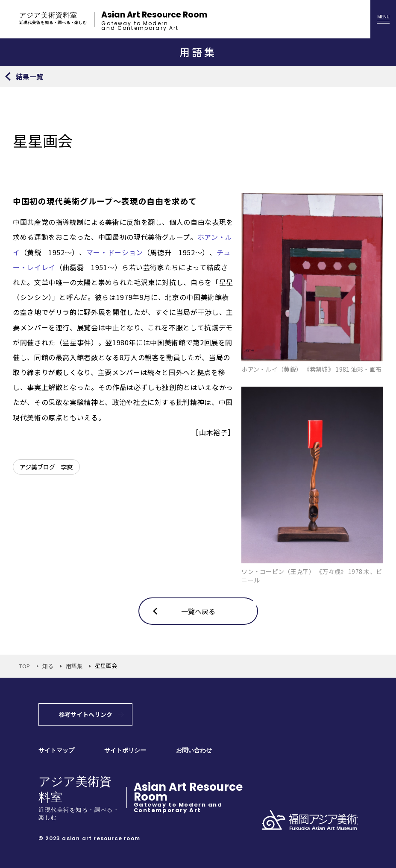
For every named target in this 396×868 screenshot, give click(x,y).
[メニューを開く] (383, 19)
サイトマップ (56, 750)
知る (48, 666)
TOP (25, 666)
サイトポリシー (125, 750)
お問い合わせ (194, 750)
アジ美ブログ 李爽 (46, 467)
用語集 (74, 666)
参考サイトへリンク (85, 714)
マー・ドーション (115, 252)
